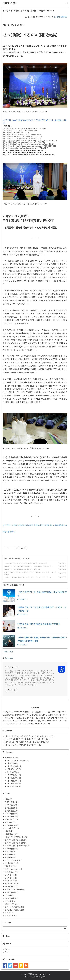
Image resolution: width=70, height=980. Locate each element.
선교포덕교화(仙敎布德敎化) (14, 907)
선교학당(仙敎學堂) (11, 892)
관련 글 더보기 (8, 652)
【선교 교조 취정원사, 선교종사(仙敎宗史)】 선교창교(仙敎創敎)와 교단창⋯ (30, 736)
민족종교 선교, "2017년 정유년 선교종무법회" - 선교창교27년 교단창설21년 (28, 566)
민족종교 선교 (10, 3)
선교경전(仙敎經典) (11, 825)
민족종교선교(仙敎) (12, 758)
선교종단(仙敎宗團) (59, 17)
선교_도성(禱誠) (10, 852)
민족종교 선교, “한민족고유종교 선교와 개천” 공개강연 (21, 569)
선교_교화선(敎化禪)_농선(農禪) (16, 843)
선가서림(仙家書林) (11, 898)
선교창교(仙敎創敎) (11, 805)
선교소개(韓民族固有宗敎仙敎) (18, 760)
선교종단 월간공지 (11, 866)
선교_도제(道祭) (10, 854)
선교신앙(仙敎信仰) (11, 872)
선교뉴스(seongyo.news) (13, 869)
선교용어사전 (9, 895)
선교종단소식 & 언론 (12, 863)
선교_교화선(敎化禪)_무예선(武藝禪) (17, 846)
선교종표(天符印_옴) (14, 766)
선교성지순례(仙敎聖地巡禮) (14, 910)
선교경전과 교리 (10, 822)
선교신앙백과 (9, 913)
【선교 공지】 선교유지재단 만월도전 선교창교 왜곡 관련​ (23, 745)
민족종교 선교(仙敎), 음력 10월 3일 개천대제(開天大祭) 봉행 (28, 11)
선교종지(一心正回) (14, 769)
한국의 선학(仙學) (11, 881)
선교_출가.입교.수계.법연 (13, 860)
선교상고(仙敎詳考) (11, 817)
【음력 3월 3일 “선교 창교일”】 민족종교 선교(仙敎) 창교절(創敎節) (27, 742)
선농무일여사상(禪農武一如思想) (16, 837)
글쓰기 (7, 952)
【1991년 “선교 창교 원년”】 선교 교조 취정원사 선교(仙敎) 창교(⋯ (27, 739)
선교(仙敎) (8, 799)
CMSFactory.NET (39, 977)
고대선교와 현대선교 (12, 820)
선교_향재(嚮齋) (10, 857)
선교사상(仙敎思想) (14, 784)
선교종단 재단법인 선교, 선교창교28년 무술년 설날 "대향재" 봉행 (24, 563)
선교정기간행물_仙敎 (12, 828)
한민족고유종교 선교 (12, 884)
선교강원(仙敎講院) (14, 781)
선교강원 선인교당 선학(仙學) (15, 889)
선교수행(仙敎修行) (14, 787)
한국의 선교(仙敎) (11, 875)
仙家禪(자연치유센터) (12, 904)
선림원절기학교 (10, 901)
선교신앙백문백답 (11, 916)
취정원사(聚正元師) (11, 802)
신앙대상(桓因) (12, 763)
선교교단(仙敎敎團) (11, 814)
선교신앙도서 (9, 831)
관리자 (7, 949)
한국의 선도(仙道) (11, 878)
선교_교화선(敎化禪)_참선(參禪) (16, 840)
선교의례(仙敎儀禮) (11, 849)
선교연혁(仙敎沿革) (14, 775)
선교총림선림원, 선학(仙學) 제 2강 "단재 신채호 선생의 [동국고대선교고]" (27, 577)
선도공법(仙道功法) (11, 887)
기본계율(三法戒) (13, 772)
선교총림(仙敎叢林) (11, 811)
